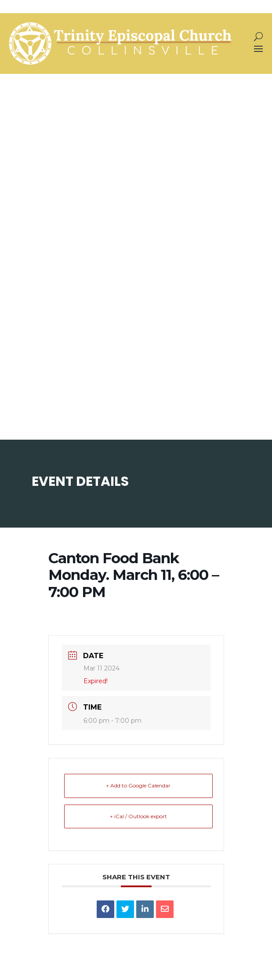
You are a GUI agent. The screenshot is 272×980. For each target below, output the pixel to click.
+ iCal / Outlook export (138, 816)
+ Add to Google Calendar (138, 785)
